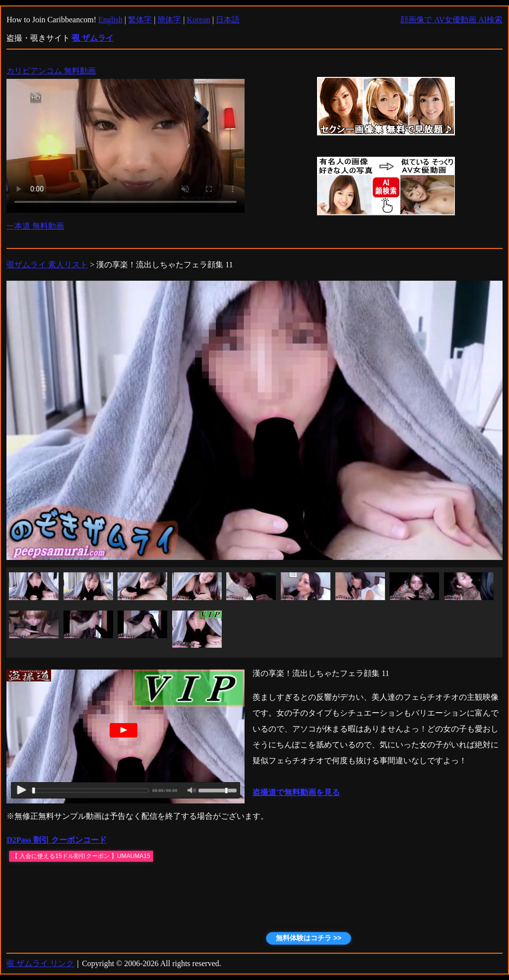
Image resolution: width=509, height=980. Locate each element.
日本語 (228, 20)
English (110, 20)
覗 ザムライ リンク (40, 963)
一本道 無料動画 (35, 226)
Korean (199, 20)
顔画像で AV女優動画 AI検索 (451, 20)
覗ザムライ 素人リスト (47, 265)
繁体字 (140, 20)
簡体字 (169, 20)
